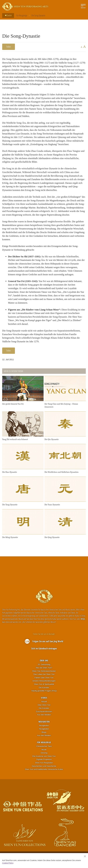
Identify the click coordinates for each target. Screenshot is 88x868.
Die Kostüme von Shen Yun (44, 758)
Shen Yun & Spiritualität (44, 686)
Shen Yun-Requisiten (44, 765)
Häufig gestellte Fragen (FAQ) (44, 693)
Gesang (44, 755)
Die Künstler (44, 690)
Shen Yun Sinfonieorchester (44, 673)
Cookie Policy (8, 863)
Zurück (7, 15)
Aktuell (44, 704)
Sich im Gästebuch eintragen (44, 651)
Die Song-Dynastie (38, 15)
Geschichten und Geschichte (44, 768)
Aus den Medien (44, 717)
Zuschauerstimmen (44, 714)
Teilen (9, 47)
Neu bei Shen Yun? (44, 670)
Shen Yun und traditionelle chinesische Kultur (44, 771)
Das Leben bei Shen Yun (44, 676)
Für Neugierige (22, 15)
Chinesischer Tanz (44, 748)
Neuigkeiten (44, 724)
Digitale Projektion (44, 762)
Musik (44, 752)
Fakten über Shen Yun (44, 680)
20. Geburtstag (44, 667)
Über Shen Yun (44, 707)
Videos (44, 700)
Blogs (44, 734)
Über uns (44, 663)
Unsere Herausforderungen (44, 683)
